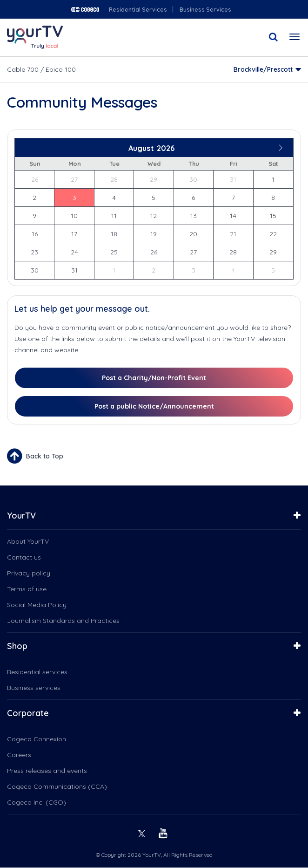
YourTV (21, 516)
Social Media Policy (37, 605)
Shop (17, 646)
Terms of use (27, 589)
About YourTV (28, 541)
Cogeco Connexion (37, 739)
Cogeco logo (85, 10)
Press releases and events (47, 771)
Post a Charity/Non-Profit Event (154, 378)
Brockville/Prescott (263, 69)
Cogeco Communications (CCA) (57, 786)
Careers (19, 755)
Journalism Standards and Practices (63, 621)
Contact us (24, 557)
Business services (34, 688)
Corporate (28, 713)
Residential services (37, 672)
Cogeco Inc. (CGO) (37, 802)
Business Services (205, 10)
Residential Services (138, 10)
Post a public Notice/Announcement (154, 406)
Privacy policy (29, 573)
